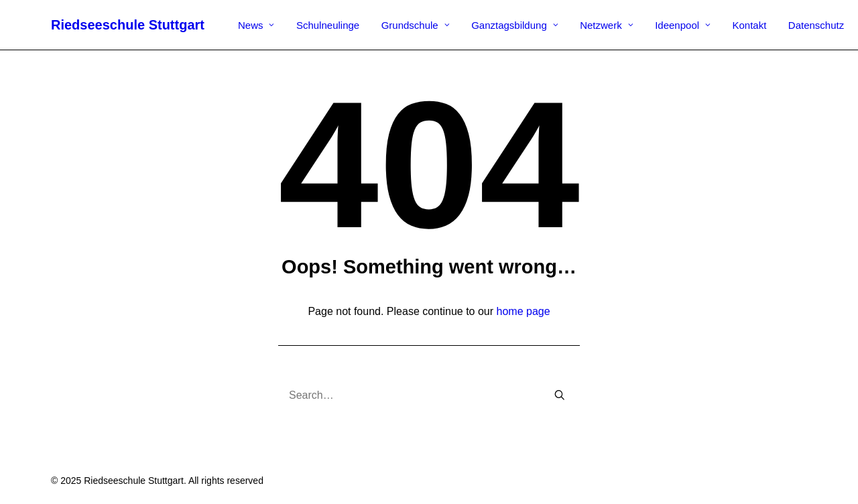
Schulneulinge (328, 25)
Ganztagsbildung (515, 25)
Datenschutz (816, 25)
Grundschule (416, 25)
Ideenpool (683, 25)
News (256, 25)
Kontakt (750, 25)
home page (524, 311)
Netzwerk (607, 25)
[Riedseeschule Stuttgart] (128, 25)
